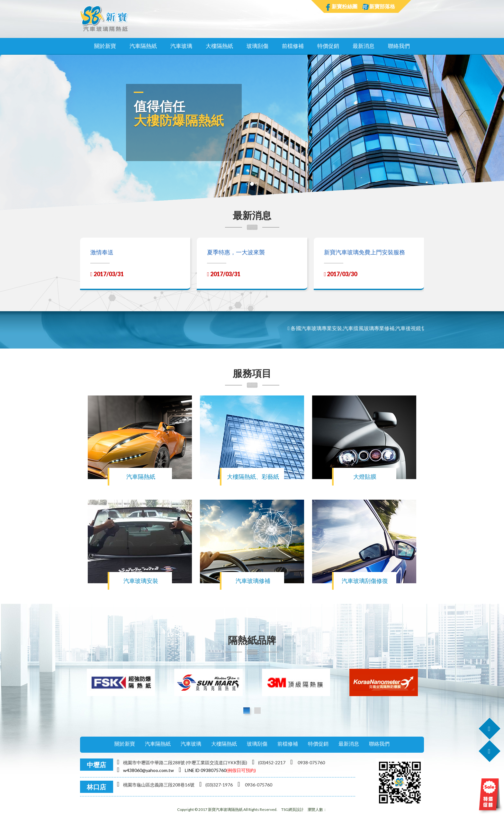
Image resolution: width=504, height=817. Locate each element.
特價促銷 (328, 46)
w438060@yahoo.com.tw (145, 770)
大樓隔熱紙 (219, 46)
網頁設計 (296, 809)
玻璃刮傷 (257, 46)
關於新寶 (105, 46)
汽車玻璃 (181, 46)
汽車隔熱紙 (143, 46)
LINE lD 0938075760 (203, 770)
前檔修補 (293, 46)
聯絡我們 (399, 46)
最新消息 (364, 46)
